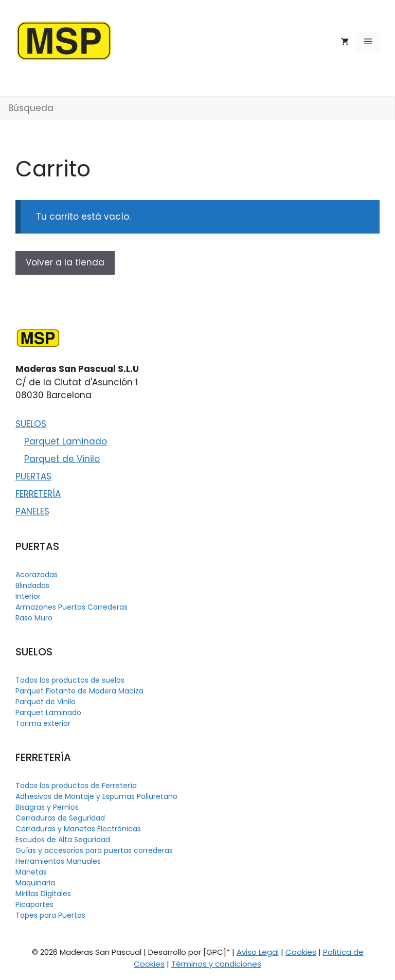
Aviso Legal (258, 952)
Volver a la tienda (65, 262)
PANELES (32, 511)
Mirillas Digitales (43, 894)
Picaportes (34, 904)
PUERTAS (33, 476)
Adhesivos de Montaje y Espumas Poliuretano (96, 796)
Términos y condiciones (216, 964)
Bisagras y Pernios (47, 807)
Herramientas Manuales (58, 861)
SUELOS (31, 424)
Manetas (31, 872)
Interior (28, 596)
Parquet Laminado (66, 441)
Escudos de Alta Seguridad (63, 840)
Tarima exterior (43, 723)
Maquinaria (35, 883)
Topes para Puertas (50, 915)
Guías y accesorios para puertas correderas (94, 850)
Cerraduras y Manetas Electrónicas (78, 829)
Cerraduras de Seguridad (60, 818)
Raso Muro (34, 618)
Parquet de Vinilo (62, 459)
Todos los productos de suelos (70, 680)
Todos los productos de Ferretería (76, 786)
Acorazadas (37, 575)
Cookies (301, 952)
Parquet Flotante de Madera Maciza (79, 691)
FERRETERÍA (38, 494)
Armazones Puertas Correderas (71, 607)
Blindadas (32, 585)
